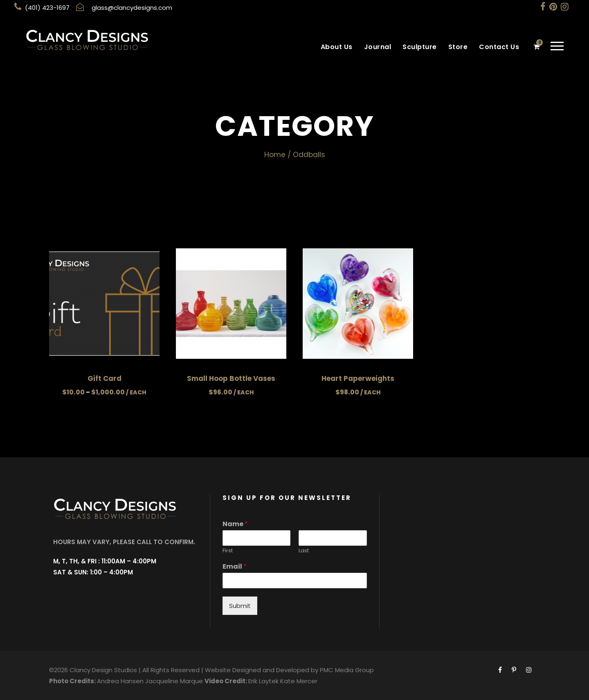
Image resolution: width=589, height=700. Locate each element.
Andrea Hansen (120, 681)
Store (458, 47)
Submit (240, 606)
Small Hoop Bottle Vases (231, 378)
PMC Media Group (347, 670)
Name (235, 524)
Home (275, 155)
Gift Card (105, 378)
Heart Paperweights (358, 378)
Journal (378, 47)
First (228, 551)
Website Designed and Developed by (262, 670)
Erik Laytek (263, 681)
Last (304, 551)
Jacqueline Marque (174, 681)
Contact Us (499, 47)
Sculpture (420, 47)
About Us (337, 47)
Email (235, 567)
